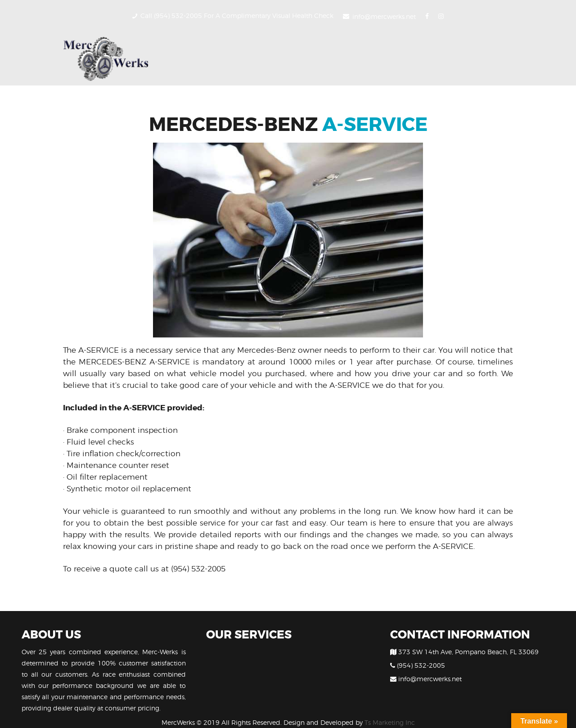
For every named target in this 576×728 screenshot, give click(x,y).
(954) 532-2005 (198, 569)
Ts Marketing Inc (390, 722)
